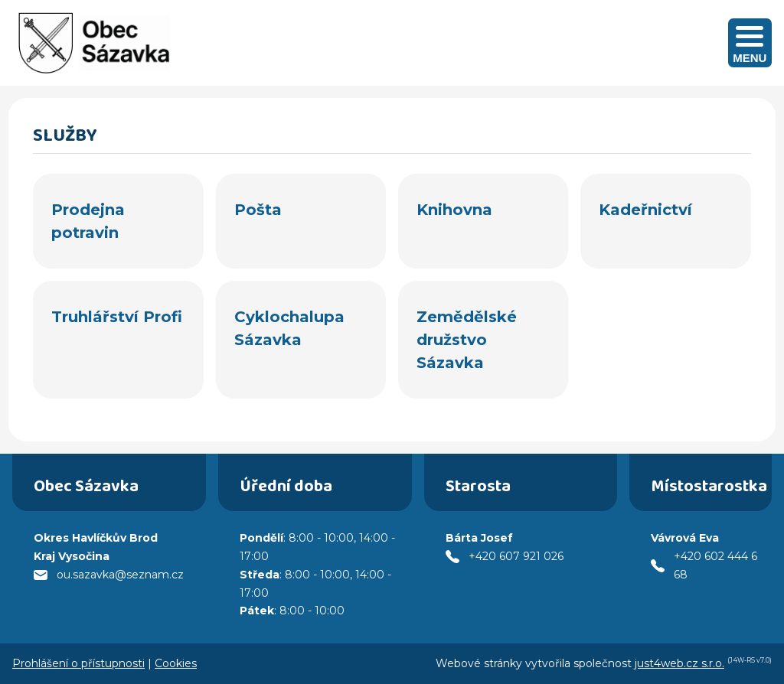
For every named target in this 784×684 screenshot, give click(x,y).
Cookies (176, 663)
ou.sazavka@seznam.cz (120, 575)
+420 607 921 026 (516, 556)
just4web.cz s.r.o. (679, 663)
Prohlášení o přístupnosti (78, 663)
